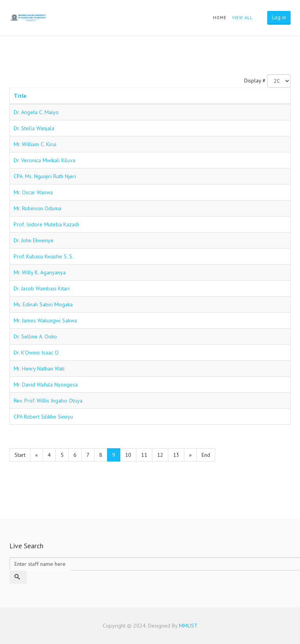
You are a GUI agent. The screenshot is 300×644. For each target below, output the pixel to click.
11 (144, 455)
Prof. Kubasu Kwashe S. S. (44, 256)
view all (242, 18)
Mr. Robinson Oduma (37, 208)
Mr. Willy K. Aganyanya (40, 272)
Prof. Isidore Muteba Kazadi (46, 224)
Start (20, 455)
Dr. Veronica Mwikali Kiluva (45, 160)
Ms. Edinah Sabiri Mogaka (43, 304)
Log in (279, 17)
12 (160, 455)
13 (176, 455)
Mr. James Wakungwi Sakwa (45, 320)
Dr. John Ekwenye (34, 240)
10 (128, 455)
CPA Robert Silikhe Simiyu (43, 417)
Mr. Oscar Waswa (33, 192)
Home (220, 18)
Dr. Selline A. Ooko (35, 336)
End (206, 455)
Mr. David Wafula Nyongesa (46, 385)
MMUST (188, 626)
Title (20, 96)
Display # (255, 80)
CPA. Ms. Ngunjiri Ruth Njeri (45, 176)
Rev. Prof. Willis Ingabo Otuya (48, 401)
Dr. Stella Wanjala (34, 128)
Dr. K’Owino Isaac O (36, 352)
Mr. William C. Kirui (35, 144)
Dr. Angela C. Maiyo (36, 112)
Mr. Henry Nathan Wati (39, 369)
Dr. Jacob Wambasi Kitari (42, 288)
